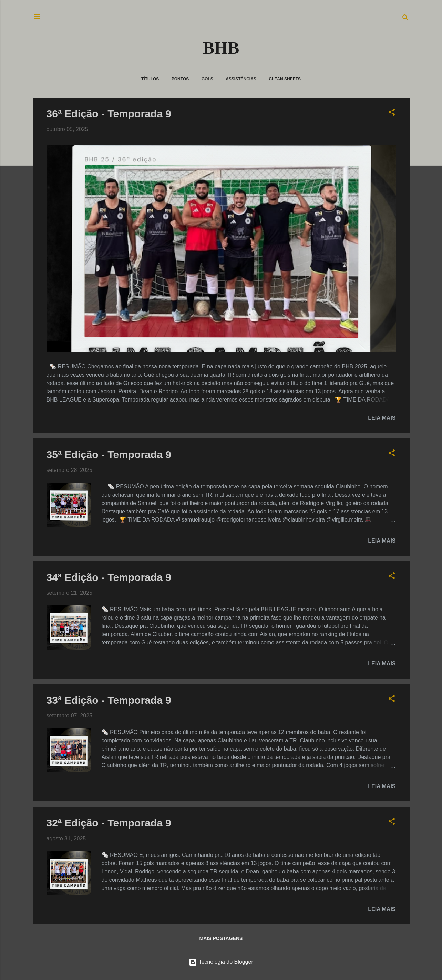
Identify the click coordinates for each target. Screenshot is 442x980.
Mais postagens (221, 938)
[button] (392, 113)
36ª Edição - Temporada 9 (109, 114)
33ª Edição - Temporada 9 (109, 700)
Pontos (180, 79)
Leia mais (382, 418)
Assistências (241, 79)
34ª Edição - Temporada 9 (109, 577)
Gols (207, 79)
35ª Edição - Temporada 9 (109, 454)
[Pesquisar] (405, 19)
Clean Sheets (285, 79)
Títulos (150, 79)
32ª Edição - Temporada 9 (109, 823)
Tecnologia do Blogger (221, 962)
